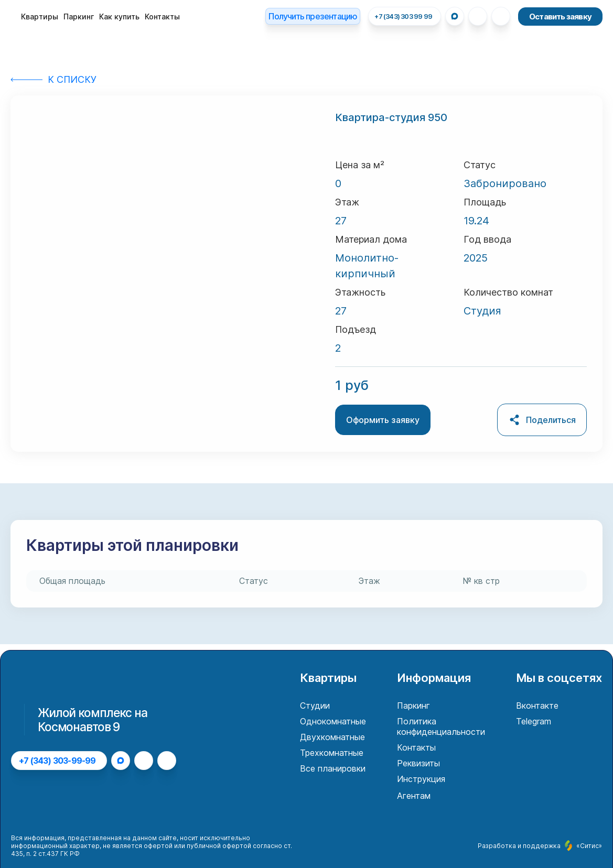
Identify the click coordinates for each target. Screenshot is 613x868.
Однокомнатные (333, 721)
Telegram (534, 721)
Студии (315, 706)
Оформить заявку (383, 420)
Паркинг (79, 17)
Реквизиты (418, 763)
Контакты (162, 17)
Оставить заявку (560, 17)
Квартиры (40, 17)
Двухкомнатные (332, 737)
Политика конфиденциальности (441, 726)
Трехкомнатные (332, 753)
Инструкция (421, 779)
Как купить (119, 17)
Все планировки (333, 768)
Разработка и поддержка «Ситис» (540, 846)
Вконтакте (537, 706)
